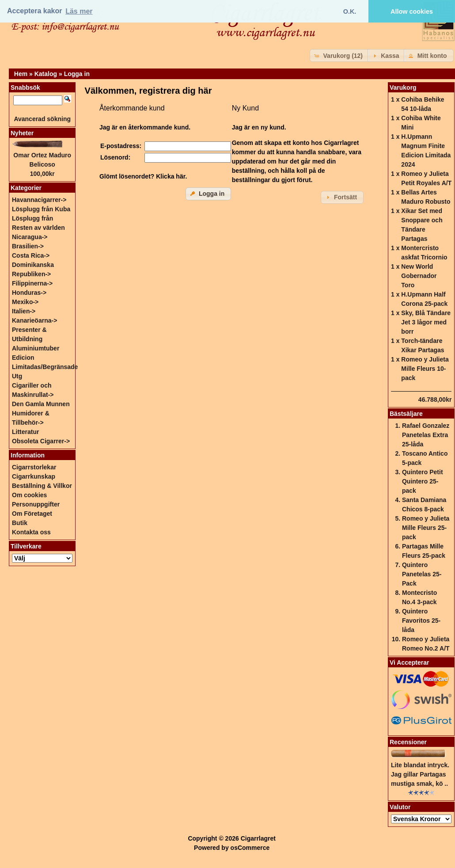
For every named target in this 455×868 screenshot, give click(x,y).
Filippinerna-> (32, 283)
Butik (20, 523)
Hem (21, 74)
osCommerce (250, 848)
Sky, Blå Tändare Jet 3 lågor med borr (426, 322)
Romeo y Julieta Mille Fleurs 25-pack (426, 528)
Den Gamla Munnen (41, 404)
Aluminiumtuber (36, 348)
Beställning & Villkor (42, 486)
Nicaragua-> (30, 237)
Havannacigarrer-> (39, 200)
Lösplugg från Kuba (41, 209)
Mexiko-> (25, 302)
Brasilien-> (28, 246)
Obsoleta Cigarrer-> (41, 441)
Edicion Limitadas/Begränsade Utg (45, 367)
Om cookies (29, 495)
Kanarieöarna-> (34, 320)
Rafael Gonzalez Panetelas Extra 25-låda (426, 435)
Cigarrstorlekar (34, 467)
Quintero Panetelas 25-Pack (422, 574)
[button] (339, 55)
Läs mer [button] (79, 11)
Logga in (77, 74)
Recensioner (408, 742)
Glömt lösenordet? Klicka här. (143, 176)
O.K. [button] (350, 11)
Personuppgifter (36, 504)
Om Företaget (32, 514)
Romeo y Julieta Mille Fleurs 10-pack (425, 369)
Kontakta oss (31, 532)
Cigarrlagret (258, 838)
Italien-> (24, 311)
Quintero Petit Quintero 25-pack (423, 481)
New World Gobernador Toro (419, 276)
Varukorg (403, 88)
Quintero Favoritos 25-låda (421, 621)
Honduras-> (29, 293)
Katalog (46, 74)
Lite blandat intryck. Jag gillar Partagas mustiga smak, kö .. (420, 774)
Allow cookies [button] (412, 11)
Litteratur (25, 432)
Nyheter (22, 133)
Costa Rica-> (31, 255)
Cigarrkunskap (34, 476)
